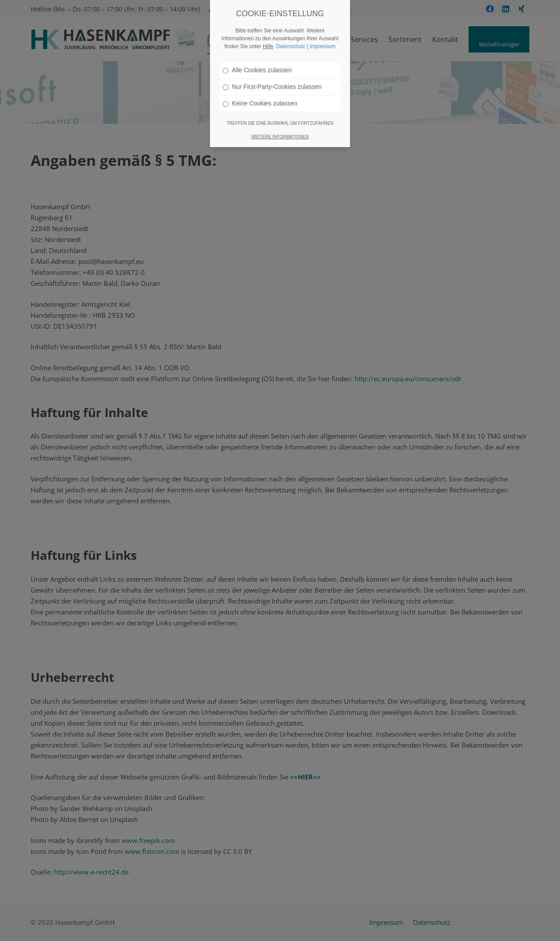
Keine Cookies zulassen (260, 103)
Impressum (323, 46)
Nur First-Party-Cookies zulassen (272, 87)
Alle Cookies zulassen (257, 70)
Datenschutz (291, 46)
